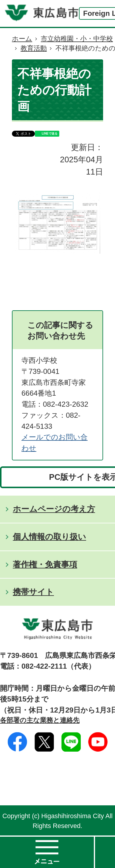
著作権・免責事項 (45, 564)
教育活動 (34, 48)
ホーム (22, 39)
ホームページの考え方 (54, 509)
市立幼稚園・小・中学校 (77, 39)
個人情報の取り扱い (49, 537)
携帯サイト (33, 592)
